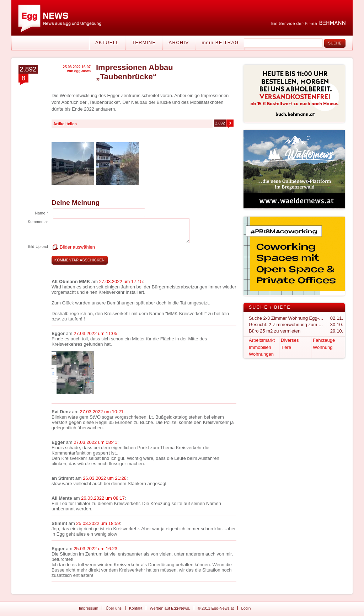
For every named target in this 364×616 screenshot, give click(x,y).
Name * (41, 213)
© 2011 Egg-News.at (216, 608)
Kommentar (38, 222)
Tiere (286, 347)
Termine (144, 43)
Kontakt (136, 608)
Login (246, 608)
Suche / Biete (270, 307)
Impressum (89, 608)
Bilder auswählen (77, 247)
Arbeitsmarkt (262, 340)
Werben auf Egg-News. (170, 608)
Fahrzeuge (324, 340)
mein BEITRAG (220, 43)
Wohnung (323, 347)
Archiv (179, 43)
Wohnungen (261, 354)
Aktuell (107, 43)
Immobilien (260, 347)
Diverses (290, 340)
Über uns (114, 608)
